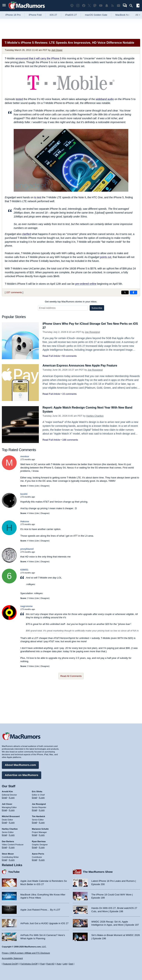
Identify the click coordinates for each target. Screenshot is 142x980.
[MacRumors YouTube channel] (101, 6)
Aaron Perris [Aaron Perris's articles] (38, 853)
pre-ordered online (86, 284)
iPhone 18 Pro (13, 15)
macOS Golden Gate (96, 15)
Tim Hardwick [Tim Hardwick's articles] (39, 816)
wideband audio (105, 99)
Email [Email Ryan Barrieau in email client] (35, 847)
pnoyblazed (27, 549)
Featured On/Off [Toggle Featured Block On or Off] (10, 964)
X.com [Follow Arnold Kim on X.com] (12, 797)
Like (37, 486)
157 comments (14, 292)
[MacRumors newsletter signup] (119, 6)
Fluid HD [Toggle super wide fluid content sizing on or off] (50, 964)
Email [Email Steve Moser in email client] (4, 859)
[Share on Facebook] (133, 292)
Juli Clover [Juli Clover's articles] (7, 803)
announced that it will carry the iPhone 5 (38, 58)
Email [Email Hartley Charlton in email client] (4, 834)
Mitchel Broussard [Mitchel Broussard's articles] (11, 816)
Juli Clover (57, 50)
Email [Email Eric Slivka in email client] (35, 797)
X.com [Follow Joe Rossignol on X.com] (42, 809)
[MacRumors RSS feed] (113, 6)
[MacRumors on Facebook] (84, 6)
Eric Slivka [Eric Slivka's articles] (37, 791)
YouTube (14, 871)
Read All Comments (71, 676)
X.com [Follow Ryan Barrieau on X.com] (42, 847)
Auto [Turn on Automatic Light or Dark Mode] (59, 964)
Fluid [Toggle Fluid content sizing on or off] (42, 964)
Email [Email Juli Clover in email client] (4, 809)
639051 (24, 570)
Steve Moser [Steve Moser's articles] (8, 853)
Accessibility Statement (12, 958)
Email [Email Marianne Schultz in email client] (35, 834)
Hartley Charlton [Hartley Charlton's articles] (10, 828)
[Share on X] (125, 292)
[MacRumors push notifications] (107, 6)
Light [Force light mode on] (65, 964)
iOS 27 (53, 15)
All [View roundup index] (138, 15)
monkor (25, 456)
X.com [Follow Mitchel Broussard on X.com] (12, 822)
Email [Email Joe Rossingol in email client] (35, 809)
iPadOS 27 (71, 15)
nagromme (26, 606)
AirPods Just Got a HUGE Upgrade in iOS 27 (44, 922)
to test (38, 197)
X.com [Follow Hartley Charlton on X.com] (12, 834)
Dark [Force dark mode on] (71, 964)
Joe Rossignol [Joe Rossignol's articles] (39, 803)
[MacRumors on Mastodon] (95, 6)
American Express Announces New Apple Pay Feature (83, 366)
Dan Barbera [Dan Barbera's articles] (8, 841)
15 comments (69, 394)
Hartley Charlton (95, 416)
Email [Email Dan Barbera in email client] (4, 847)
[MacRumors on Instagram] (78, 6)
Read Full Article (51, 356)
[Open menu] (4, 6)
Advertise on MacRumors (22, 774)
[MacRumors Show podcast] (72, 6)
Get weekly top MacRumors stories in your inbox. (71, 302)
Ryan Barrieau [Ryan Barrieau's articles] (39, 841)
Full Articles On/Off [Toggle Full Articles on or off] (29, 964)
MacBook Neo (123, 15)
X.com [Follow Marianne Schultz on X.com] (42, 834)
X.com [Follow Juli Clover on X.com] (12, 809)
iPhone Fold (35, 15)
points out (106, 257)
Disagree (45, 486)
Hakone (25, 521)
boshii (24, 494)
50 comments (69, 356)
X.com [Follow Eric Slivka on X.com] (42, 797)
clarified (26, 234)
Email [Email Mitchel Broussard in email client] (4, 822)
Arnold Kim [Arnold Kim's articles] (7, 791)
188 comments (70, 440)
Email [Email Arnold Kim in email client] (4, 797)
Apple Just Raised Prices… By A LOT (40, 909)
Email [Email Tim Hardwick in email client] (35, 822)
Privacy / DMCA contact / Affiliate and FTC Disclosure (26, 953)
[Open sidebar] (138, 6)
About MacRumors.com (20, 764)
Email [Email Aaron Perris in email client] (35, 859)
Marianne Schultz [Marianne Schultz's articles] (40, 828)
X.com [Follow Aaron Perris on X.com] (42, 859)
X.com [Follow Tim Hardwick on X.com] (42, 822)
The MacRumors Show (98, 871)
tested (19, 99)
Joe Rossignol (92, 332)
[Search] (132, 6)
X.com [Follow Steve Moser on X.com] (12, 859)
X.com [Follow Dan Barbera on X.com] (12, 847)
